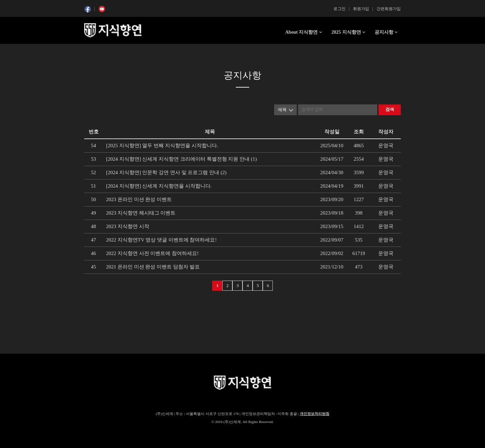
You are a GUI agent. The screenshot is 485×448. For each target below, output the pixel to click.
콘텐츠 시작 (97, 51)
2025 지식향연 (346, 32)
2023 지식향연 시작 (128, 226)
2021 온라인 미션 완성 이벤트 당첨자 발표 (153, 267)
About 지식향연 (302, 32)
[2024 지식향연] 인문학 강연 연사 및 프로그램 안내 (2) (166, 172)
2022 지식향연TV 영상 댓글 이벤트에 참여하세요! (161, 240)
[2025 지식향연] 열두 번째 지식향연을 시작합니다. (162, 146)
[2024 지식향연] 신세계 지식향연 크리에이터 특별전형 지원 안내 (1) (181, 159)
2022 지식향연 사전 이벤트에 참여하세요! (152, 253)
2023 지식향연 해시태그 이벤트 (141, 213)
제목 (282, 110)
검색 (390, 109)
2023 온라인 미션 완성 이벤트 (139, 199)
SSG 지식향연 (113, 30)
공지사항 (384, 32)
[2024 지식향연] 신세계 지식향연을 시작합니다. (159, 186)
